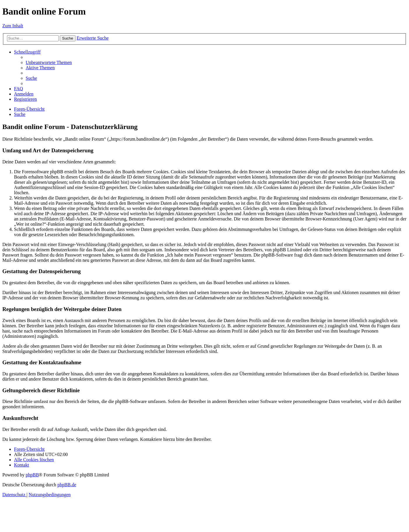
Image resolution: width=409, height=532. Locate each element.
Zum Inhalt (13, 26)
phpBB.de (67, 485)
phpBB (32, 475)
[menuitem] (49, 62)
